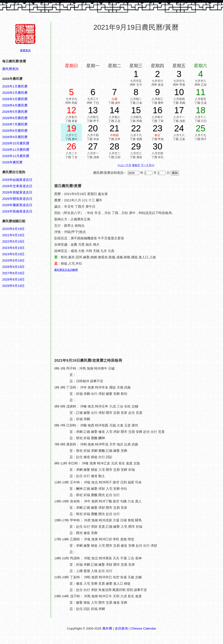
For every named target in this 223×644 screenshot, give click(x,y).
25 (201, 128)
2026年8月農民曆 (15, 131)
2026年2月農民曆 (15, 93)
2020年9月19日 (13, 229)
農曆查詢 (25, 50)
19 (71, 128)
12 (71, 110)
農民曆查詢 (10, 69)
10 (179, 92)
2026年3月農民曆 (15, 99)
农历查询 (121, 629)
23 (158, 128)
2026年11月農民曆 (16, 150)
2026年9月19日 (13, 267)
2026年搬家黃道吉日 (17, 205)
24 (179, 128)
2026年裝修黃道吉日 (17, 211)
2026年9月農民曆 (15, 137)
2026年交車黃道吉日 (17, 186)
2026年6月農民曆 (15, 118)
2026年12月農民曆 (16, 156)
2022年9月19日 (13, 241)
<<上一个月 (124, 165)
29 (136, 146)
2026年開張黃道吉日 (17, 199)
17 (179, 110)
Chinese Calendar (143, 629)
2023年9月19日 (13, 248)
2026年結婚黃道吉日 (17, 180)
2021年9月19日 (13, 235)
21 (114, 128)
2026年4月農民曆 (15, 105)
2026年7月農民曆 (15, 124)
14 (114, 110)
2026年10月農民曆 (16, 143)
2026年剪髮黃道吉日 (17, 192)
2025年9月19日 (13, 260)
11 (201, 92)
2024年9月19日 (13, 254)
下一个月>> (148, 165)
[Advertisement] (20, 497)
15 (136, 110)
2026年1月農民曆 (15, 86)
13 (93, 110)
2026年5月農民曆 (15, 112)
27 (93, 146)
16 (158, 110)
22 (136, 128)
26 (71, 146)
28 (114, 146)
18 (201, 110)
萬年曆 (107, 629)
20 (93, 128)
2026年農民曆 (12, 162)
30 (158, 146)
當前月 (136, 165)
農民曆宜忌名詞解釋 (66, 270)
